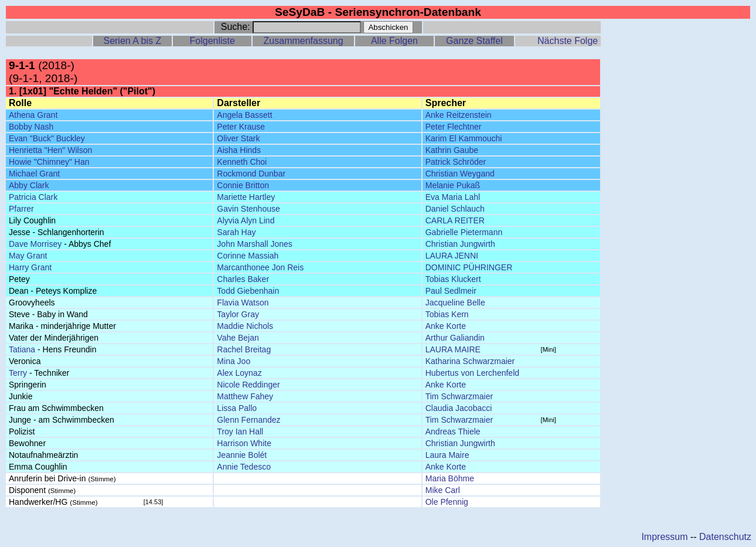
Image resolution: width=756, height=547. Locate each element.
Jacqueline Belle (455, 303)
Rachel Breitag (244, 349)
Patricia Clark (33, 197)
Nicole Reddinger (248, 385)
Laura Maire (447, 455)
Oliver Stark (238, 138)
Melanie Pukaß (453, 185)
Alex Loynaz (239, 373)
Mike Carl (443, 490)
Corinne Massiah (248, 256)
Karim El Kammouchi (464, 138)
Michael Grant (34, 174)
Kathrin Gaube (452, 150)
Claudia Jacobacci (459, 408)
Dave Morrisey (35, 244)
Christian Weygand (460, 174)
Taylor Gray (238, 314)
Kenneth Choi (242, 162)
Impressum (664, 537)
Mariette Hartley (246, 197)
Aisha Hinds (239, 150)
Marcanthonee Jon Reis (260, 267)
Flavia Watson (243, 303)
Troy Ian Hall (240, 432)
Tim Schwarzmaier (459, 396)
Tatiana (22, 349)
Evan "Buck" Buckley (47, 138)
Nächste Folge (568, 41)
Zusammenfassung (304, 41)
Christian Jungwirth (460, 244)
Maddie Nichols (245, 326)
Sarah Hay (236, 232)
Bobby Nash (31, 127)
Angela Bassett (244, 115)
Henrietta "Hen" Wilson (50, 150)
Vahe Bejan (238, 338)
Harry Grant (30, 267)
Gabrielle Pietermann (464, 232)
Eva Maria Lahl (453, 197)
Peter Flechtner (454, 127)
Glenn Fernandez (248, 420)
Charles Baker (243, 279)
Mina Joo (234, 361)
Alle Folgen (394, 41)
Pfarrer (21, 209)
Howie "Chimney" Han (49, 162)
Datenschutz (725, 537)
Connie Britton (243, 185)
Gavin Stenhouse (248, 209)
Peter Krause (241, 127)
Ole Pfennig (447, 502)
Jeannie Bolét (242, 455)
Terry (18, 373)
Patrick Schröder (456, 162)
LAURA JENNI (452, 256)
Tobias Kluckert (453, 279)
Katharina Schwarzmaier (470, 361)
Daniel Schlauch (455, 209)
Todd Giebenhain (248, 291)
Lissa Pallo (237, 408)
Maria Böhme (450, 478)
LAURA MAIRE (453, 349)
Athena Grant (33, 115)
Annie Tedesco (244, 467)
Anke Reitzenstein (459, 115)
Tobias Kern (447, 314)
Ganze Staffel (474, 41)
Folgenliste (212, 41)
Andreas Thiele (453, 432)
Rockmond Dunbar (251, 174)
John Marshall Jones (254, 244)
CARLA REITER (455, 220)
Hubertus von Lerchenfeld (472, 373)
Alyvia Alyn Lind (246, 220)
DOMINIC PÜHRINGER (469, 267)
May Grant (28, 256)
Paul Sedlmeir (451, 291)
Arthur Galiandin (455, 338)
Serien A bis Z (132, 41)
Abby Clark (29, 185)
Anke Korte (446, 326)
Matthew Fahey (245, 396)
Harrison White (244, 443)
